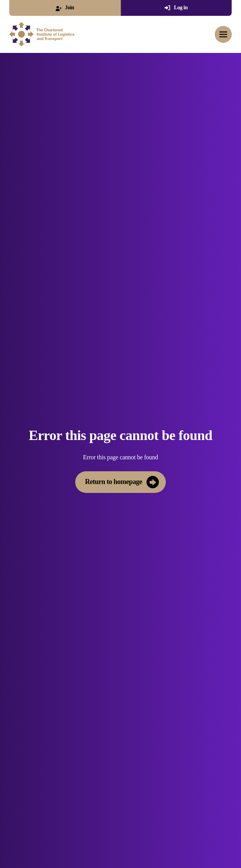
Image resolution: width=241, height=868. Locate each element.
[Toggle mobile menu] (223, 34)
